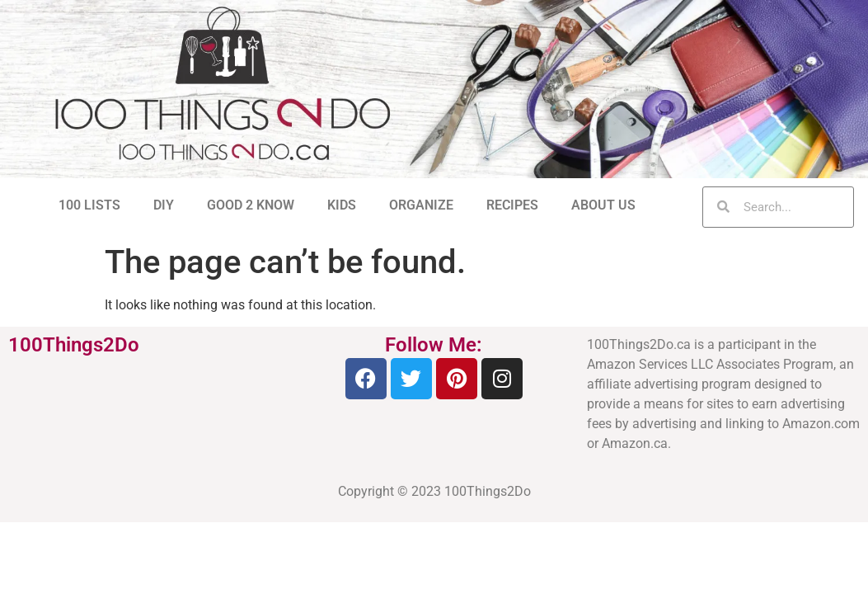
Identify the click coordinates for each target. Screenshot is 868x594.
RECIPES (512, 205)
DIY (164, 205)
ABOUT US (603, 205)
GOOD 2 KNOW (251, 205)
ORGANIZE (421, 205)
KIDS (342, 205)
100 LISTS (89, 205)
